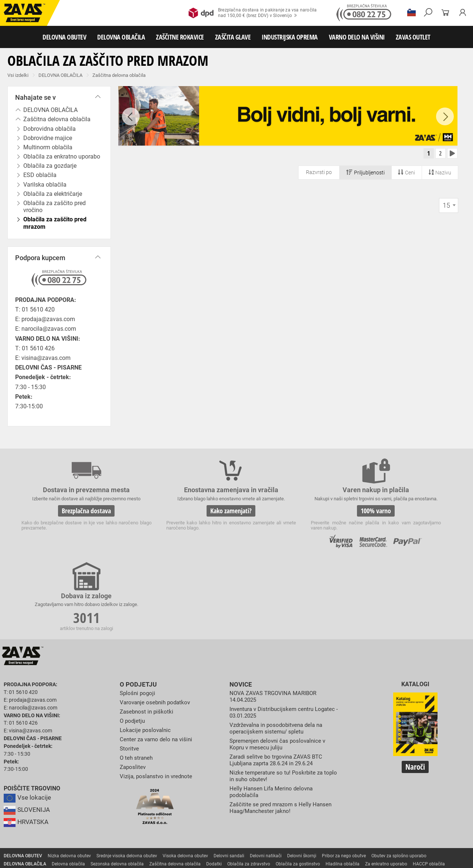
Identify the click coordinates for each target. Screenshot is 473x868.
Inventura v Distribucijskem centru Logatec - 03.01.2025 (274, 638)
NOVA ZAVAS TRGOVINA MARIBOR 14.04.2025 (275, 623)
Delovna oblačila (68, 790)
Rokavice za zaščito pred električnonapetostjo (130, 815)
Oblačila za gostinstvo (298, 790)
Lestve (119, 839)
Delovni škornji (302, 782)
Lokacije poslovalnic (146, 656)
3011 (402, 517)
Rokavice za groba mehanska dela (170, 799)
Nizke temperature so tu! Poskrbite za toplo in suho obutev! (278, 701)
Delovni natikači (266, 782)
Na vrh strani (447, 857)
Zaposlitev (133, 692)
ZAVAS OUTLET (413, 37)
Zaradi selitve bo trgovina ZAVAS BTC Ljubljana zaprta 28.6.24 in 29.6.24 (278, 685)
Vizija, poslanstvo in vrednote (158, 701)
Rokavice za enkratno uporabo (223, 807)
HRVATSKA (27, 749)
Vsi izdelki (18, 75)
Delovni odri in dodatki (153, 839)
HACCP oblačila (429, 790)
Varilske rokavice (21, 807)
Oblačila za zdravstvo (249, 790)
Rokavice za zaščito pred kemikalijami (42, 815)
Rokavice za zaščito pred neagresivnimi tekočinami (309, 807)
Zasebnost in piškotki (148, 638)
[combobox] (449, 208)
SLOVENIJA (28, 736)
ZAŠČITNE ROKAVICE (180, 37)
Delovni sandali (229, 782)
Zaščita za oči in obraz (64, 823)
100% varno (291, 515)
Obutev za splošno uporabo (399, 782)
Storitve (130, 674)
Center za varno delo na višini (158, 665)
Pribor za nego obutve (344, 782)
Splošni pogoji (138, 619)
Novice (240, 611)
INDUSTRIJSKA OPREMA (290, 37)
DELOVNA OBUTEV (64, 37)
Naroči (415, 694)
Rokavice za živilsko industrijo (396, 807)
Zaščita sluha (137, 823)
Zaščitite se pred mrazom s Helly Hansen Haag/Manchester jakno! (283, 732)
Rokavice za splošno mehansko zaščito (91, 799)
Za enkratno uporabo (386, 790)
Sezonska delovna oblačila (117, 790)
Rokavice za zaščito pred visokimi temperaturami (407, 799)
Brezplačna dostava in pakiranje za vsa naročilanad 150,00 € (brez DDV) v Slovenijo (253, 13)
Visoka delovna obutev (185, 782)
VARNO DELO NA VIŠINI (357, 37)
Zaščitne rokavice (335, 799)
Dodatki (214, 790)
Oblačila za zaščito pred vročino (55, 207)
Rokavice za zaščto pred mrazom (76, 807)
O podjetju (137, 611)
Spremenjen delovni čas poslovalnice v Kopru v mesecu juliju (280, 669)
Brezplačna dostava (70, 515)
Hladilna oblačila (343, 790)
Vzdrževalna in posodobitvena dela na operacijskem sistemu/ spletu (279, 654)
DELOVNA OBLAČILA (121, 37)
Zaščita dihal (105, 823)
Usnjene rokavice (295, 799)
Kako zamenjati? (180, 515)
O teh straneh (137, 683)
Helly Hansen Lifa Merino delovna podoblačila (273, 716)
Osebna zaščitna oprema (82, 839)
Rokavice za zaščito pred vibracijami (151, 807)
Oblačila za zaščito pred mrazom (55, 223)
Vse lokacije (28, 724)
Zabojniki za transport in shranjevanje (96, 831)
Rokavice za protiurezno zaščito (241, 799)
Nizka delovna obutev (69, 782)
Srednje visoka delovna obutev (127, 782)
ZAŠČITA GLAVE (233, 37)
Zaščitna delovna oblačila (119, 75)
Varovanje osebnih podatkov (157, 628)
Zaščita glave (170, 823)
